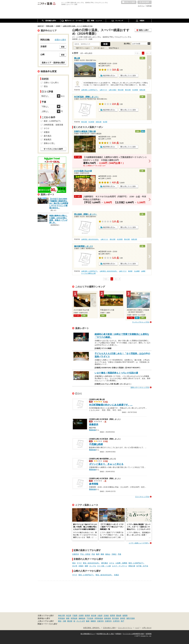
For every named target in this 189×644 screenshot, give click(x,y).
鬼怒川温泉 (131, 618)
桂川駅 (105, 122)
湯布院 (123, 618)
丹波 (93, 554)
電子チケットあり (83, 48)
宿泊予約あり (114, 48)
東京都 (94, 616)
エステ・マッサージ (120, 566)
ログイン (141, 6)
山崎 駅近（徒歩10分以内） (90, 239)
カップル (93, 566)
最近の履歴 (145, 2)
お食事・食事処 (121, 563)
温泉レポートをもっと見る (140, 387)
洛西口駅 (142, 90)
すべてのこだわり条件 (53, 149)
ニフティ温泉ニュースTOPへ (139, 543)
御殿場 (93, 621)
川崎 (64, 621)
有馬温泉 (74, 618)
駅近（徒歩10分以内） (92, 563)
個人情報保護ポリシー (88, 634)
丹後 (119, 554)
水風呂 (81, 566)
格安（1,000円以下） (137, 563)
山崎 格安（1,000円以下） (90, 90)
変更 (63, 47)
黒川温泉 (115, 618)
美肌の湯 (132, 566)
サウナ (79, 563)
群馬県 (87, 616)
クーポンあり (99, 48)
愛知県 (119, 616)
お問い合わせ (147, 628)
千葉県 (75, 616)
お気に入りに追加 (129, 76)
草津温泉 (61, 618)
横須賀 (70, 621)
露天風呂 (105, 563)
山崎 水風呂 (113, 90)
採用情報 (149, 634)
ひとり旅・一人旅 (104, 566)
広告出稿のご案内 (109, 628)
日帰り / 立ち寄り (51, 83)
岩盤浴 (47, 132)
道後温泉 (108, 618)
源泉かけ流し (50, 143)
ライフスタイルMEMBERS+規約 (134, 634)
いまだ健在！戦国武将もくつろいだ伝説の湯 (116, 373)
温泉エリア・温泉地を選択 (53, 63)
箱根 (68, 618)
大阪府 (100, 616)
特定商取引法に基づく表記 (105, 634)
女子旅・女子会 (142, 566)
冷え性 (75, 566)
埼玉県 (69, 616)
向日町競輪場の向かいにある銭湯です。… (111, 405)
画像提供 (94, 424)
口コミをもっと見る (142, 497)
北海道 (106, 616)
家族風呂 (48, 140)
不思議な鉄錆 (96, 444)
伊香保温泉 (99, 618)
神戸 (122, 621)
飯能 (88, 621)
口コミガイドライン (125, 628)
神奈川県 (61, 616)
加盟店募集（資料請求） (92, 628)
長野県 (112, 616)
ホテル (112, 563)
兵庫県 (81, 616)
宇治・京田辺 (85, 554)
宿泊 (74, 563)
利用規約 (118, 634)
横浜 (60, 621)
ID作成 (149, 6)
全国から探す (60, 40)
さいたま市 (81, 621)
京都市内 (76, 554)
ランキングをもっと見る (141, 322)
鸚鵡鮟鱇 (92, 430)
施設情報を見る (109, 76)
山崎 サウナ (103, 90)
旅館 (86, 566)
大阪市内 (100, 621)
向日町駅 (135, 90)
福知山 (108, 554)
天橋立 (114, 554)
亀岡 (98, 554)
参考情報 (94, 484)
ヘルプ (137, 628)
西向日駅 (121, 90)
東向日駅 (128, 90)
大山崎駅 (137, 271)
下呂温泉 (90, 618)
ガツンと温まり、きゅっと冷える (106, 464)
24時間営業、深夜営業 (54, 125)
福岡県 (125, 616)
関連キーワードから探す (48, 624)
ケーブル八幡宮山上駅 (88, 273)
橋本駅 (130, 271)
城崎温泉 (82, 618)
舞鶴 (102, 554)
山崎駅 (143, 271)
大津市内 (116, 621)
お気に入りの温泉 (129, 2)
